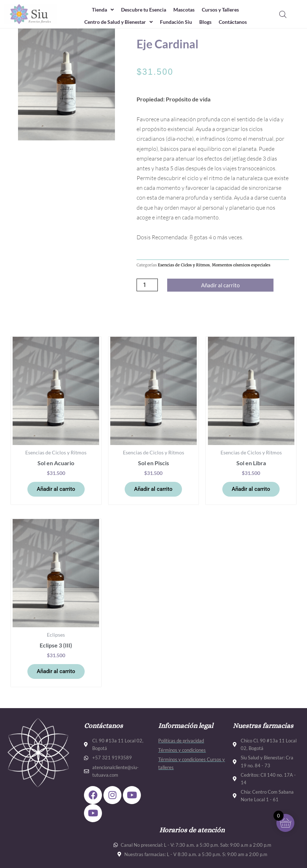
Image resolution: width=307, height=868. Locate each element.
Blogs (208, 22)
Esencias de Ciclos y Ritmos (184, 265)
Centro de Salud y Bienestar (115, 22)
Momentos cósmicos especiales (241, 265)
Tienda (97, 10)
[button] (97, 10)
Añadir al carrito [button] (56, 489)
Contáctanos (238, 22)
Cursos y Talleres (225, 10)
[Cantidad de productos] (147, 285)
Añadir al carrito (220, 285)
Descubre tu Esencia (141, 10)
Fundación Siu (177, 22)
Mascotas (185, 10)
